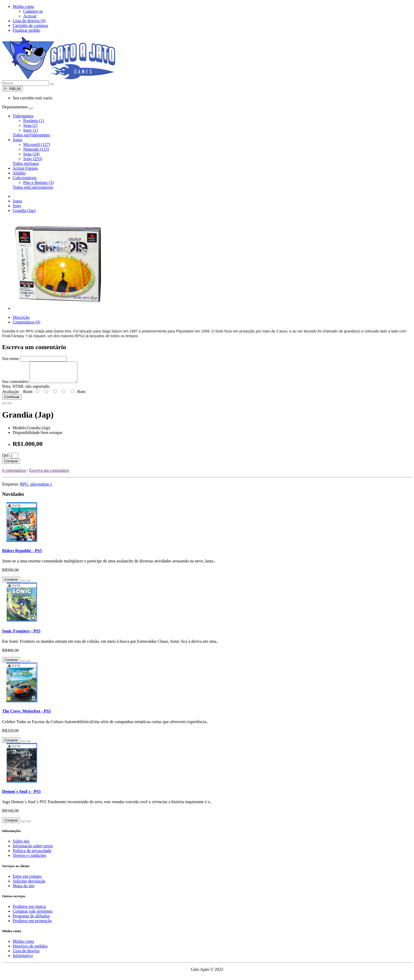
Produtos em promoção (32, 925)
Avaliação (11, 396)
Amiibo (19, 173)
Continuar (12, 401)
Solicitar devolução (29, 885)
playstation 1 (41, 488)
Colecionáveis (25, 178)
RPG (24, 488)
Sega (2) (30, 125)
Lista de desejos (26, 955)
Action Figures (25, 168)
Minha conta (23, 945)
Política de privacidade (32, 855)
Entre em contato (27, 880)
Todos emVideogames (31, 135)
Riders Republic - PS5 (22, 555)
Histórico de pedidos (30, 950)
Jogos (17, 140)
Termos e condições (29, 859)
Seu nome (11, 359)
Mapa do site (24, 890)
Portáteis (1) (34, 121)
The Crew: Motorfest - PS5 (27, 715)
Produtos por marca (29, 910)
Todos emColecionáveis (33, 187)
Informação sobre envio (33, 850)
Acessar (30, 16)
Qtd (5, 459)
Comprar (11, 465)
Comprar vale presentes (33, 915)
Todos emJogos (26, 163)
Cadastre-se (33, 11)
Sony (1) (31, 130)
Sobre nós (21, 845)
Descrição (21, 317)
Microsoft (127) (37, 144)
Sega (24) (31, 154)
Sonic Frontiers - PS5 (21, 635)
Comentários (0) (26, 322)
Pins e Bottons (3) (38, 182)
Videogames (23, 116)
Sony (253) (33, 159)
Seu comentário (15, 385)
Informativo (23, 960)
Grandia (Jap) (24, 211)
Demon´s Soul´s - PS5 (21, 795)
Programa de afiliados (31, 920)
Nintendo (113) (36, 149)
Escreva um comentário (49, 474)
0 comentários (14, 474)
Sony (17, 206)
